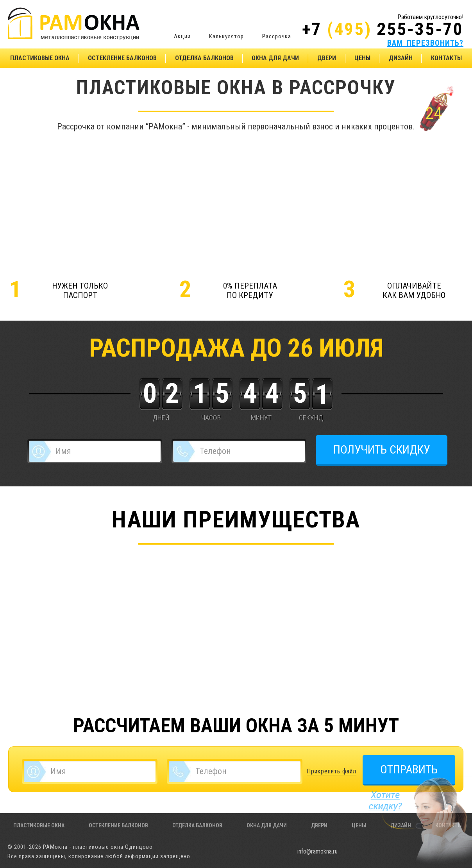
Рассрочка (277, 36)
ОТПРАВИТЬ (409, 769)
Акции (182, 36)
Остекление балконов (122, 58)
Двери (327, 58)
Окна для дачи (275, 58)
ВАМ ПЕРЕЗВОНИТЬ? (425, 43)
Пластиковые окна (40, 58)
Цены (362, 58)
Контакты (446, 58)
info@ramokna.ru (317, 851)
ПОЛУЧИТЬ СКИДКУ (382, 449)
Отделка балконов (204, 58)
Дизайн (401, 58)
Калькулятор (226, 36)
